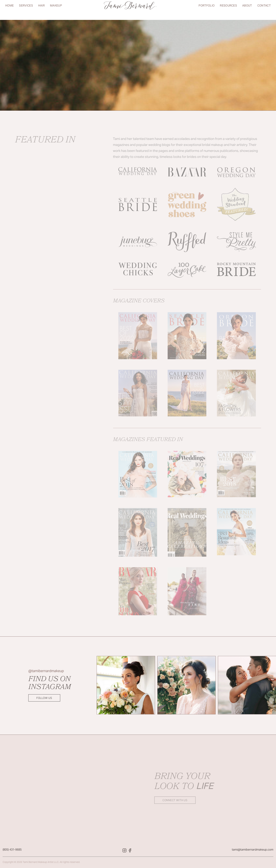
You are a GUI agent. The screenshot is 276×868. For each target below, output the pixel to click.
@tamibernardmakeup (46, 671)
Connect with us (171, 800)
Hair (41, 10)
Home (10, 10)
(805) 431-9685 (12, 851)
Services (26, 10)
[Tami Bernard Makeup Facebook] (130, 852)
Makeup (56, 10)
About (247, 10)
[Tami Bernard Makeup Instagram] (124, 852)
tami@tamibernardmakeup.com (253, 851)
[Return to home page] (130, 10)
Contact (264, 10)
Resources (228, 10)
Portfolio (207, 10)
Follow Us (44, 698)
